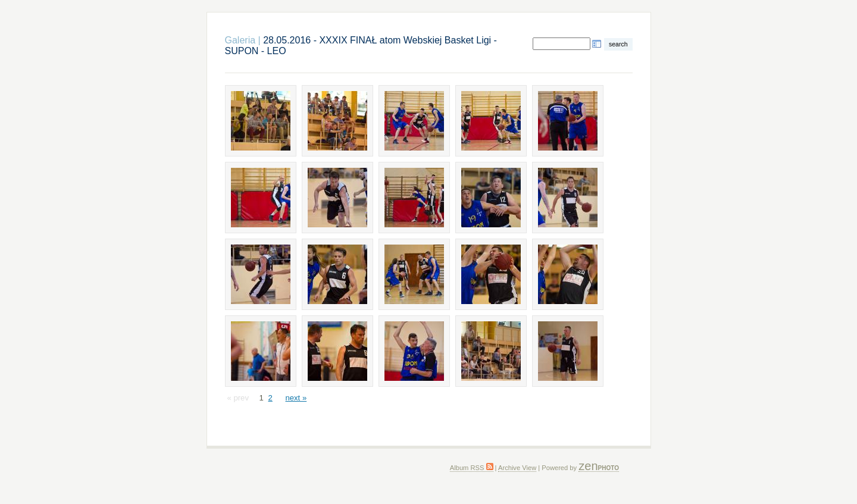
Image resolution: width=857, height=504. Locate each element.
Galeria (240, 40)
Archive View (517, 468)
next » (296, 398)
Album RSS (472, 468)
